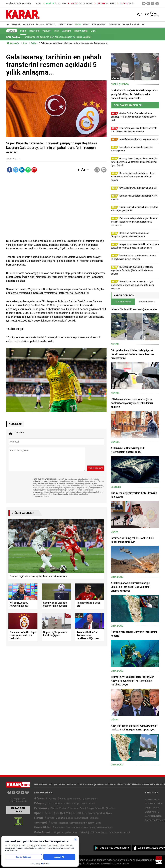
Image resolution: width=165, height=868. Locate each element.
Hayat (87, 24)
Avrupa (76, 804)
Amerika (66, 804)
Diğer (94, 31)
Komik (85, 828)
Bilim (98, 823)
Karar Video (99, 24)
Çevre (86, 799)
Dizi (68, 828)
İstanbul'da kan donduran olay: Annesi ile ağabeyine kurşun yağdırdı (58, 37)
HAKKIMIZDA (41, 784)
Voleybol (47, 31)
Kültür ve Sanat (99, 832)
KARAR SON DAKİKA (18, 810)
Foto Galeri (42, 832)
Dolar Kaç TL (152, 812)
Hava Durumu (153, 799)
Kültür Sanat (81, 818)
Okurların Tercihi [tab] (123, 302)
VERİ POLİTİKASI (132, 784)
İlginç (93, 828)
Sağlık (70, 818)
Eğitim (95, 799)
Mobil (54, 823)
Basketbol (34, 31)
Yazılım (90, 823)
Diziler (51, 818)
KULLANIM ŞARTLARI (93, 784)
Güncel (16, 24)
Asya (84, 804)
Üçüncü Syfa (65, 799)
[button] (78, 170)
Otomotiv (73, 808)
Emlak (63, 808)
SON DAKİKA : (14, 37)
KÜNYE (62, 784)
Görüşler (115, 24)
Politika (52, 799)
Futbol (23, 31)
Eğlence (94, 818)
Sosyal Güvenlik (96, 808)
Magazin (60, 818)
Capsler (67, 832)
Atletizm (67, 31)
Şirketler (111, 808)
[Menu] (143, 24)
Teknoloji (41, 823)
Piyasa (54, 808)
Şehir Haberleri (153, 816)
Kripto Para (66, 24)
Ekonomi (51, 24)
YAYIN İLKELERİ (74, 784)
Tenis (57, 31)
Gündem (60, 828)
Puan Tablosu (152, 808)
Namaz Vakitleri (154, 804)
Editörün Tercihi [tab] (147, 302)
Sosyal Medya (77, 823)
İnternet (63, 823)
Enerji (83, 808)
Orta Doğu (54, 804)
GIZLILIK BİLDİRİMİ (114, 784)
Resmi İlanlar (131, 24)
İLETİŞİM (53, 784)
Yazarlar (28, 24)
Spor (78, 24)
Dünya (40, 24)
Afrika (92, 804)
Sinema (76, 828)
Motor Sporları (81, 31)
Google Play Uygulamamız (114, 848)
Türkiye (77, 799)
